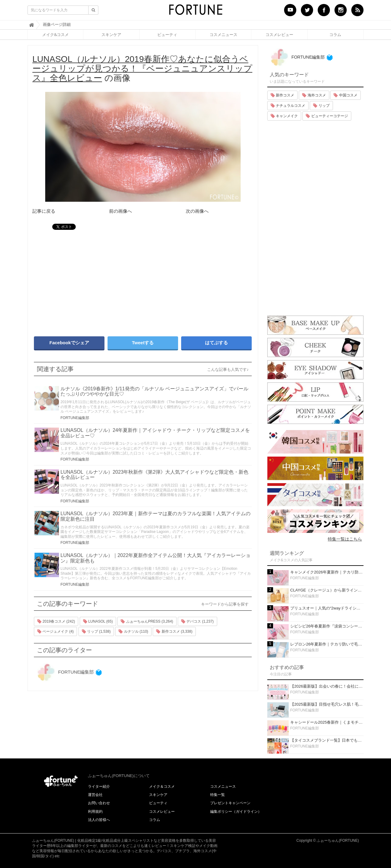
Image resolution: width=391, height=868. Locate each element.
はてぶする (216, 343)
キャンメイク (284, 116)
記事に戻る (44, 211)
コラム (335, 34)
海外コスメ (314, 95)
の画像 (142, 69)
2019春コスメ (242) (56, 621)
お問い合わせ (99, 803)
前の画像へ (121, 211)
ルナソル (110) (133, 631)
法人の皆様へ (99, 820)
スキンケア (111, 34)
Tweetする (143, 343)
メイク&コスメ (55, 34)
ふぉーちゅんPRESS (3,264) (147, 621)
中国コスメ (345, 95)
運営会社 (95, 795)
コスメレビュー (279, 34)
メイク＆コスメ (162, 787)
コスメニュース (223, 34)
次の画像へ (197, 211)
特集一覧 (217, 795)
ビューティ (167, 34)
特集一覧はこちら (345, 539)
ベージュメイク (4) (55, 631)
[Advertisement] (86, 280)
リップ (321, 106)
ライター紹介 (99, 787)
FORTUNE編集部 (75, 418)
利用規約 (95, 812)
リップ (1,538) (96, 631)
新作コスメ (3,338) (174, 631)
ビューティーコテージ (327, 116)
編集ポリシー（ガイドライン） (236, 812)
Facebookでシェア (69, 343)
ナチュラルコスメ (288, 106)
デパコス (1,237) (197, 621)
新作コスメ (282, 95)
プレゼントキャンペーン (230, 803)
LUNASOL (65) (98, 621)
